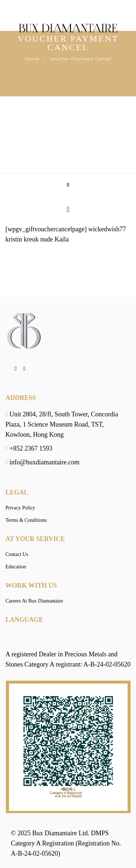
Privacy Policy (20, 508)
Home (32, 59)
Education (16, 567)
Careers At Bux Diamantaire (34, 601)
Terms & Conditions (26, 520)
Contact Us (17, 554)
